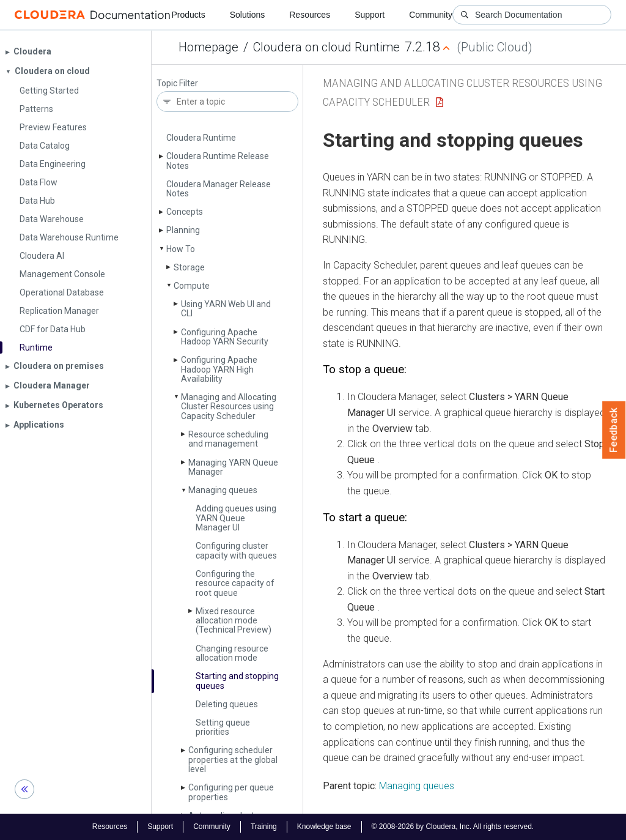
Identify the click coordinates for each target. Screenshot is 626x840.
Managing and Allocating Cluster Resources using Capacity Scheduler (229, 407)
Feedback (614, 430)
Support (370, 15)
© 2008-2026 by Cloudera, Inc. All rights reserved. (453, 827)
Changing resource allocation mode (232, 653)
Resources (310, 15)
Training (264, 827)
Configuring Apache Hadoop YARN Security (225, 337)
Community (431, 15)
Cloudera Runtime (201, 138)
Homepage (208, 47)
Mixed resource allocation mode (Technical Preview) (234, 621)
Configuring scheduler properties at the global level (233, 760)
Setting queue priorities (223, 727)
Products (188, 15)
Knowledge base (324, 827)
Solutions (248, 15)
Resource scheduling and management (228, 439)
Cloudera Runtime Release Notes (218, 161)
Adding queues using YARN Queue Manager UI (236, 518)
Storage (189, 267)
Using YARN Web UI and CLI (226, 309)
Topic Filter (177, 84)
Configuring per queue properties (231, 792)
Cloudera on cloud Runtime (326, 47)
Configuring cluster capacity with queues (236, 550)
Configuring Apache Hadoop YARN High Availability (219, 369)
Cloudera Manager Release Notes (219, 189)
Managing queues (223, 490)
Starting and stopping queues (237, 681)
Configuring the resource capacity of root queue (235, 583)
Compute (192, 286)
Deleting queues (227, 704)
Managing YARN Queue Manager (233, 467)
